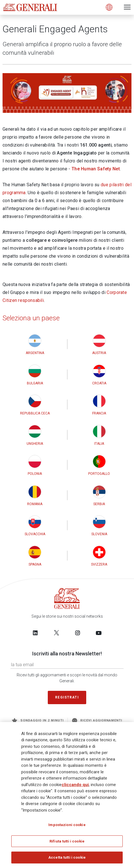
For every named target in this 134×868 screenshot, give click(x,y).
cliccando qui (75, 785)
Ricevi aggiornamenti (97, 721)
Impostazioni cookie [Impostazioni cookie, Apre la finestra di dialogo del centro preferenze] (67, 825)
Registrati (67, 698)
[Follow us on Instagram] (77, 633)
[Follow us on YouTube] (99, 633)
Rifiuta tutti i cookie (67, 841)
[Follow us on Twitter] (57, 633)
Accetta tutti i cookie (67, 857)
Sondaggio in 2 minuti (38, 721)
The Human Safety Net (96, 169)
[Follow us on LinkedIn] (35, 633)
